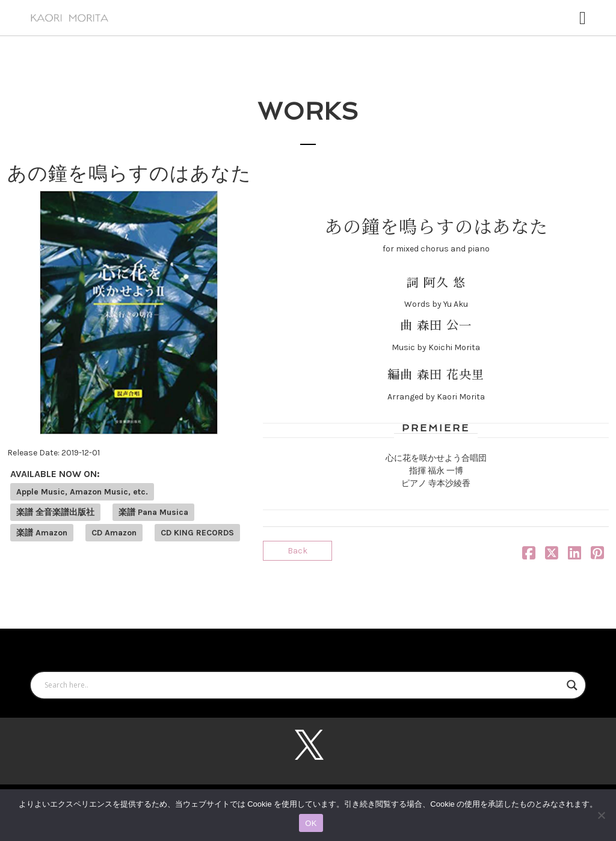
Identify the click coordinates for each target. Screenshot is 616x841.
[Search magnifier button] (572, 685)
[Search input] (302, 685)
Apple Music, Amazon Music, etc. (82, 492)
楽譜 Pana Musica (153, 512)
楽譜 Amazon (42, 533)
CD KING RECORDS (197, 533)
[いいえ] (601, 815)
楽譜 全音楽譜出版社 (55, 512)
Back (297, 551)
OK (311, 823)
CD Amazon (114, 533)
